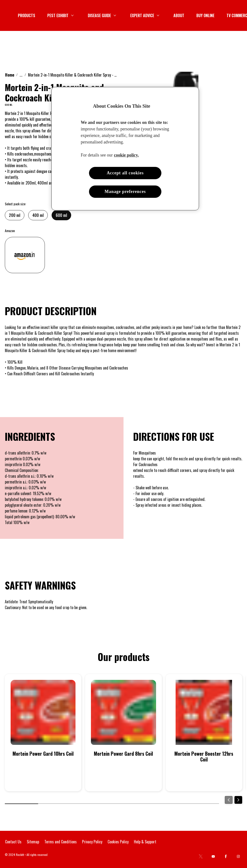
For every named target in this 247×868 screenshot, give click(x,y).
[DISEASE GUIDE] (181, 15)
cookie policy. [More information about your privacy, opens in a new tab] (126, 155)
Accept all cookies (125, 173)
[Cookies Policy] (118, 842)
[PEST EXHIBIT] (140, 15)
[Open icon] (237, 15)
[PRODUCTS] (109, 15)
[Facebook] (226, 856)
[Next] (238, 800)
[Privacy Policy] (92, 842)
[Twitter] (201, 856)
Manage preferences (125, 192)
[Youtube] (213, 856)
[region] (125, 149)
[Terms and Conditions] (61, 842)
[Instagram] (238, 856)
